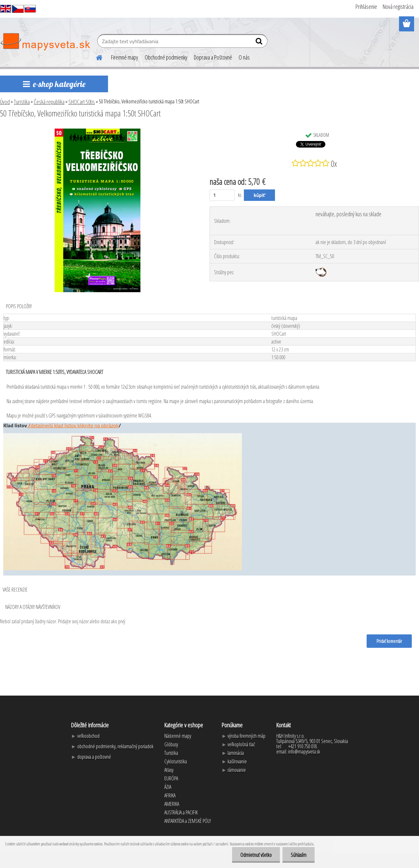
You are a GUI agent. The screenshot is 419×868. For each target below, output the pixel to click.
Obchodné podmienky (166, 57)
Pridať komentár (389, 641)
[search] (260, 43)
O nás (244, 57)
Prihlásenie (366, 7)
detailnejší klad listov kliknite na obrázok (74, 425)
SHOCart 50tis (82, 102)
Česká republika (49, 102)
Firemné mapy (125, 57)
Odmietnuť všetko (256, 855)
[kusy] (222, 195)
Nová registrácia (398, 7)
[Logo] (45, 42)
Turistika (22, 102)
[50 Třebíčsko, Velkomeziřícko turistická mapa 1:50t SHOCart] (98, 131)
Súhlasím (299, 855)
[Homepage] (95, 57)
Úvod (5, 102)
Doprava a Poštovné (213, 57)
